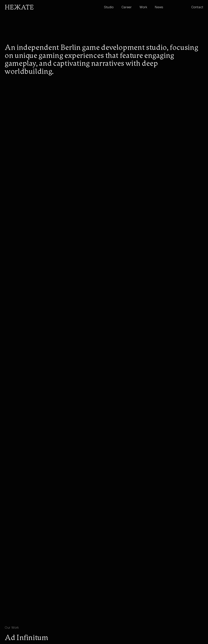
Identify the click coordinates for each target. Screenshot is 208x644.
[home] (54, 7)
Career (127, 7)
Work (143, 7)
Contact (197, 7)
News (159, 7)
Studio (109, 7)
